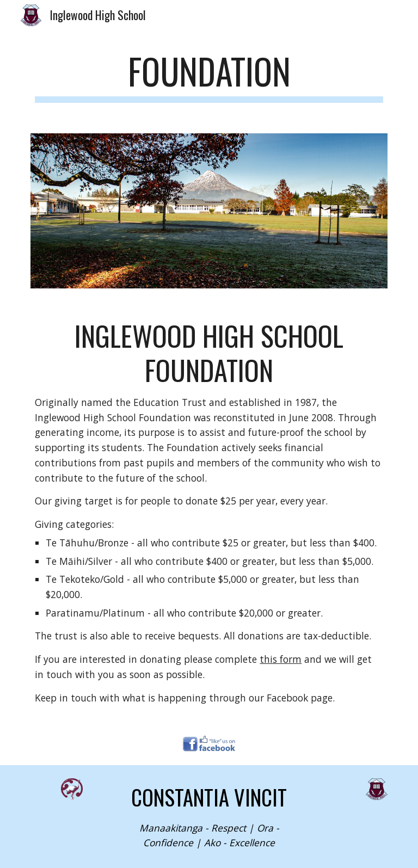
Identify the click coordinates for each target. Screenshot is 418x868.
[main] (209, 76)
